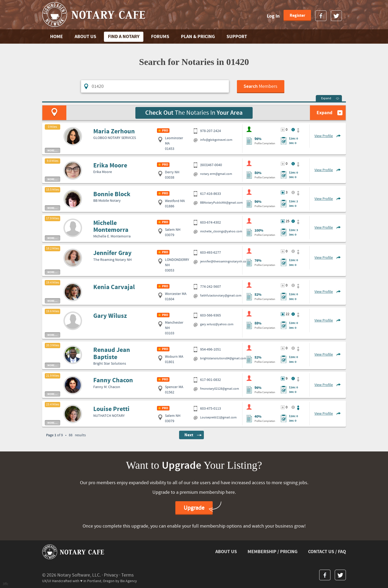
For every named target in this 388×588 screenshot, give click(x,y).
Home (56, 37)
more (52, 150)
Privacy (111, 575)
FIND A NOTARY (124, 37)
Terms (128, 575)
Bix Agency (129, 581)
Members (260, 87)
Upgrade (194, 508)
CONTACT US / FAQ (327, 552)
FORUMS (160, 37)
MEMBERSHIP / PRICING (272, 552)
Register (297, 15)
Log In (273, 16)
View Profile (324, 136)
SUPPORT (237, 37)
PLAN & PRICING (198, 37)
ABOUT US (85, 37)
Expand (326, 98)
